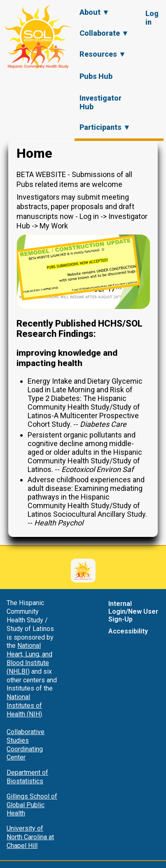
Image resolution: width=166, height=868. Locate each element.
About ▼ (95, 12)
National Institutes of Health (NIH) (24, 706)
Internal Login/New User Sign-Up (133, 611)
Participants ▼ (105, 127)
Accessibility (128, 631)
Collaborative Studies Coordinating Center (26, 745)
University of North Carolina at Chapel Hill (30, 837)
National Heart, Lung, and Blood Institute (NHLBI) (29, 658)
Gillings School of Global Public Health (32, 805)
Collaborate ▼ (104, 33)
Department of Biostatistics (27, 777)
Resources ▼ (103, 54)
